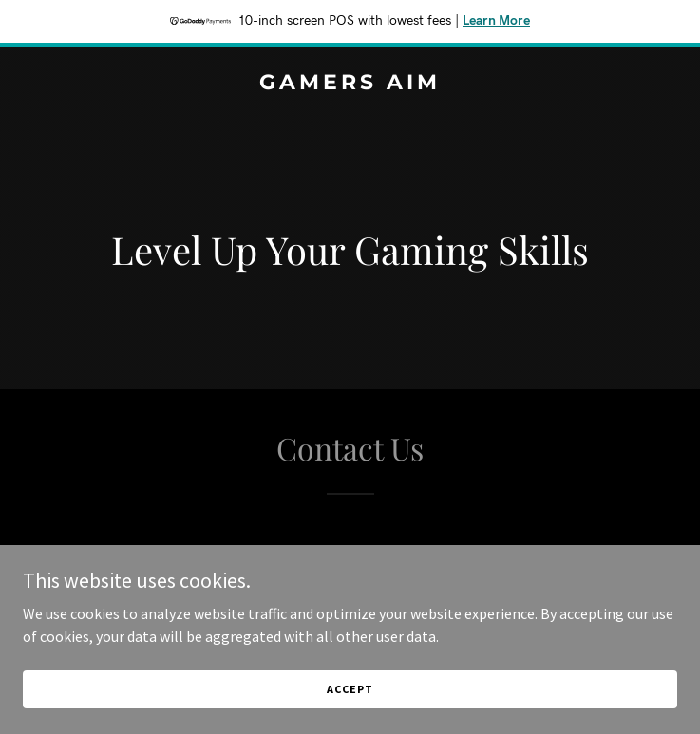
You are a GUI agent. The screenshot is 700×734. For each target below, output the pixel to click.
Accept (350, 702)
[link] (350, 84)
